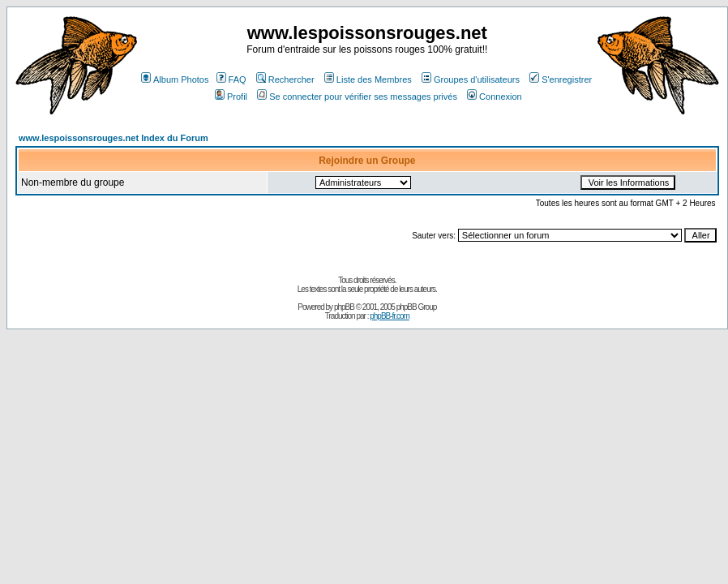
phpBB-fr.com (390, 316)
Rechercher (285, 79)
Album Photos (175, 79)
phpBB (344, 307)
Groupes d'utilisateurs (471, 79)
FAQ (231, 79)
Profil (231, 97)
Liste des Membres (368, 79)
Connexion (495, 97)
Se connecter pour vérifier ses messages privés (357, 97)
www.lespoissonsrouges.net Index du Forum (113, 138)
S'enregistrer (561, 79)
